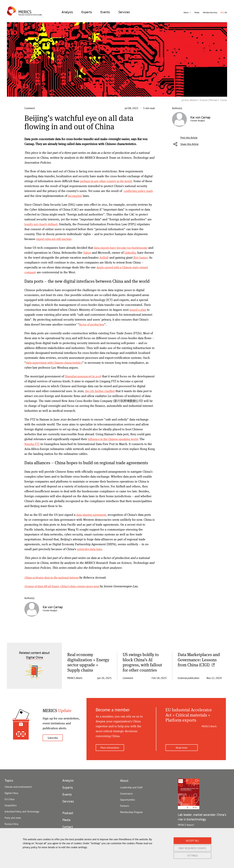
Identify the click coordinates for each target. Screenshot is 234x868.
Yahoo (93, 253)
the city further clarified (110, 391)
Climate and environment (18, 784)
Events (105, 14)
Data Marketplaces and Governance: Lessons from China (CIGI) (199, 660)
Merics (25, 13)
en (222, 14)
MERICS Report (186, 822)
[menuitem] (67, 14)
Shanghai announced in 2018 (84, 376)
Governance (126, 792)
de (226, 14)
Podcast (68, 813)
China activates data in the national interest (54, 577)
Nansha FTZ (32, 444)
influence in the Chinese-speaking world (115, 439)
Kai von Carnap (53, 607)
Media (197, 14)
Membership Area (210, 14)
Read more (182, 745)
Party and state (13, 818)
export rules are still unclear (55, 239)
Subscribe (53, 738)
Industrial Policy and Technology (22, 811)
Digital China (11, 791)
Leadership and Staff (131, 785)
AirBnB (115, 257)
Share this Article (189, 144)
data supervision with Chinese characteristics (56, 363)
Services (124, 14)
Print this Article (189, 138)
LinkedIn (137, 253)
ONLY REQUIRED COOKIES (192, 848)
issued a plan (138, 310)
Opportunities (128, 799)
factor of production (92, 324)
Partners (125, 805)
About (186, 14)
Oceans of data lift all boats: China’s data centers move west (65, 586)
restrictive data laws (90, 549)
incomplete (92, 196)
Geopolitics (11, 805)
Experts (87, 14)
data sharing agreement (92, 515)
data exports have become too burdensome (122, 248)
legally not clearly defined (42, 224)
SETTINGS (192, 855)
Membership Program (131, 812)
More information (110, 745)
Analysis (67, 14)
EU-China (10, 798)
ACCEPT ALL (193, 841)
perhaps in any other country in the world (108, 181)
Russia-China (11, 825)
